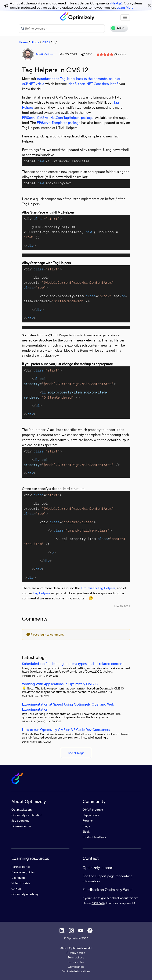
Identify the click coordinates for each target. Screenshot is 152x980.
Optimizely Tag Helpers (98, 588)
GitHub (16, 889)
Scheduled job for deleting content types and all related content (73, 664)
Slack (86, 831)
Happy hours (91, 815)
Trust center (76, 962)
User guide (19, 878)
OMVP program (93, 809)
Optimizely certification (27, 815)
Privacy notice (76, 953)
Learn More (125, 7)
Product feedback (94, 837)
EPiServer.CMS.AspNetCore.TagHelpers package (58, 118)
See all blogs (76, 753)
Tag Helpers (42, 593)
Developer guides (23, 872)
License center (21, 826)
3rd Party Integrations (76, 971)
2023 (46, 42)
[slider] (105, 54)
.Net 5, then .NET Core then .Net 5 (93, 84)
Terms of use (76, 957)
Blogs (35, 42)
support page (105, 876)
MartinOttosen (46, 54)
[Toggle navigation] (125, 18)
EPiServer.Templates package (59, 123)
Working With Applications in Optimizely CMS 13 (60, 684)
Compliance (76, 967)
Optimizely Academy (25, 894)
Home (23, 42)
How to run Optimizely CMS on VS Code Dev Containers (66, 730)
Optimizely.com (22, 809)
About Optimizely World (76, 948)
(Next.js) (116, 3)
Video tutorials (21, 883)
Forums (88, 820)
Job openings (20, 820)
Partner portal (21, 867)
